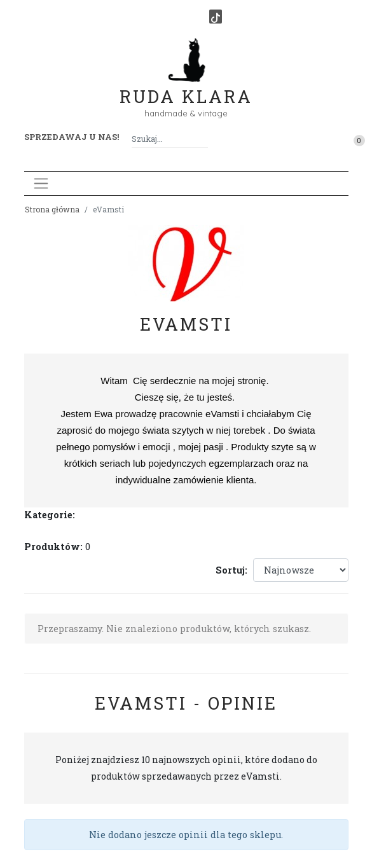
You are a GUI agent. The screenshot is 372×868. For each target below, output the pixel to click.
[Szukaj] (203, 139)
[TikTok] (216, 17)
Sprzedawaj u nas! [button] (72, 137)
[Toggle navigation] (41, 183)
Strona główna (52, 209)
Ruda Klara (186, 86)
